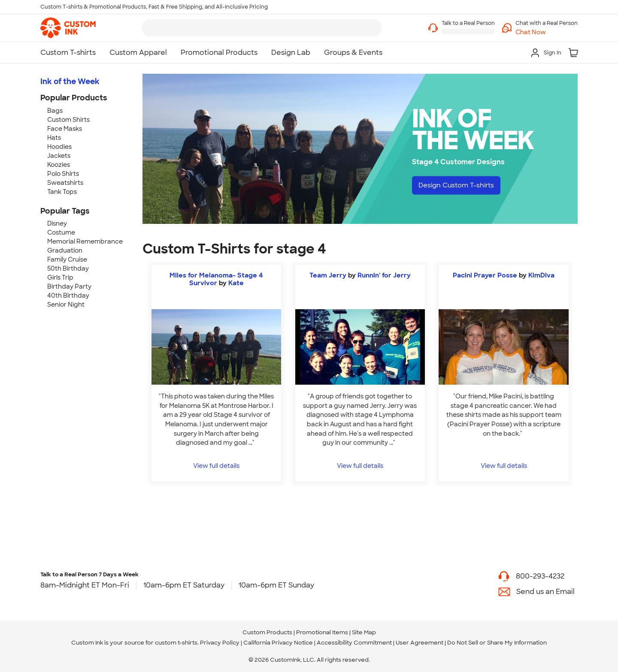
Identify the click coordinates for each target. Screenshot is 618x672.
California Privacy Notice (278, 643)
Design (459, 185)
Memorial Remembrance (85, 241)
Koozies (59, 165)
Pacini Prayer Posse (485, 275)
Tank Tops (62, 192)
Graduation (65, 250)
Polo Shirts (63, 174)
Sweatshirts (65, 183)
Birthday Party (69, 286)
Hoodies (59, 147)
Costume (61, 232)
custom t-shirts (176, 643)
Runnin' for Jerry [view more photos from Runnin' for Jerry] (384, 275)
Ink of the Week (70, 81)
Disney (57, 223)
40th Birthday (68, 295)
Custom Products (267, 632)
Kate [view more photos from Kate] (236, 283)
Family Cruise (67, 259)
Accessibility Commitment (354, 643)
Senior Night (66, 304)
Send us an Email (545, 592)
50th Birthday (68, 268)
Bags (55, 111)
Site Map (364, 632)
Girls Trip (60, 277)
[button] (547, 32)
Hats (54, 138)
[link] (68, 28)
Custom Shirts (68, 120)
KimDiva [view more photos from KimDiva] (541, 275)
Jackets (59, 156)
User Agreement (420, 643)
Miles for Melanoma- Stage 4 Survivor (216, 279)
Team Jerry (328, 275)
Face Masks (65, 129)
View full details (216, 466)
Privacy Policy (220, 643)
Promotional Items (322, 632)
